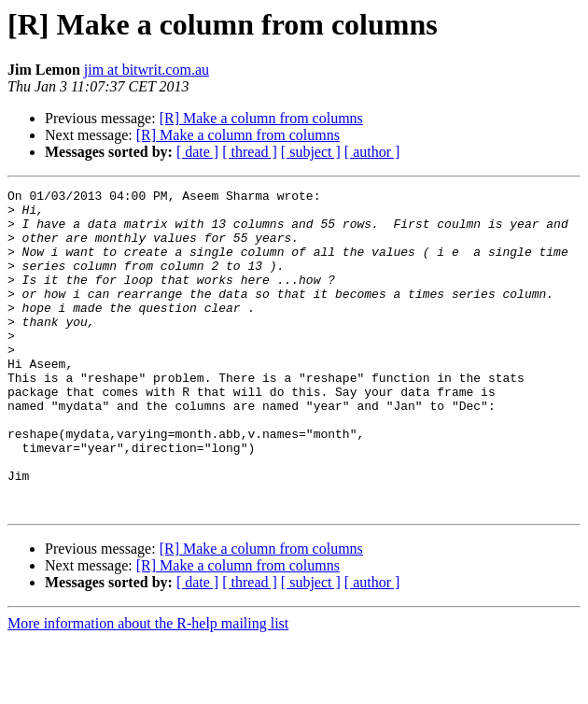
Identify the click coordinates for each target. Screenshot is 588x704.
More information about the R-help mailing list (148, 688)
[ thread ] (250, 152)
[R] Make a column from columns (261, 118)
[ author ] (372, 152)
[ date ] (197, 152)
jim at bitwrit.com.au (147, 70)
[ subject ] (311, 152)
